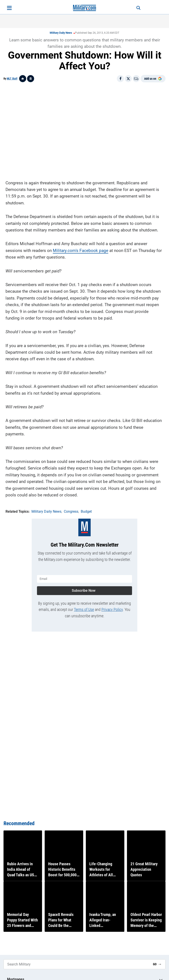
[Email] (136, 79)
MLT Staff (12, 79)
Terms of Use (84, 608)
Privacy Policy (112, 608)
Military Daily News (61, 33)
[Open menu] (9, 8)
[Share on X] (128, 79)
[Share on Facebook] (120, 79)
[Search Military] (77, 964)
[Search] (136, 8)
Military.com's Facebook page (81, 250)
